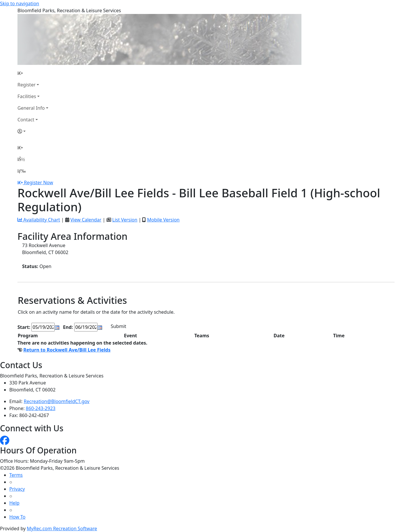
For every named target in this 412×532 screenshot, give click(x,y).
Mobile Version (163, 220)
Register (26, 85)
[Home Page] (33, 73)
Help (14, 503)
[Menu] (22, 171)
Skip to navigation (19, 3)
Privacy (17, 489)
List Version (125, 220)
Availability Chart (39, 220)
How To (17, 517)
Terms (16, 475)
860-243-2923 (41, 408)
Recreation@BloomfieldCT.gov (57, 401)
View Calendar (86, 220)
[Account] (33, 131)
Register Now (38, 182)
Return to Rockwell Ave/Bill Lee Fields (67, 350)
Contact (26, 120)
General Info (31, 108)
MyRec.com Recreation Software (62, 529)
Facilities (27, 96)
